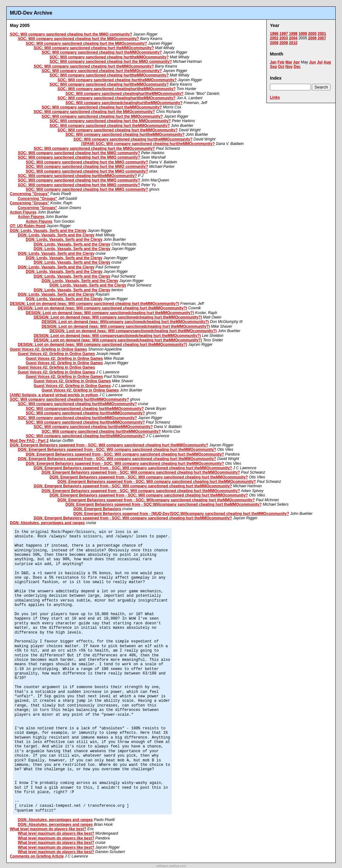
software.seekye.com (171, 866)
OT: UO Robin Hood (28, 226)
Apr (296, 62)
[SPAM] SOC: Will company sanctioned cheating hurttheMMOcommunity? (148, 144)
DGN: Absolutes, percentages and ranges (47, 523)
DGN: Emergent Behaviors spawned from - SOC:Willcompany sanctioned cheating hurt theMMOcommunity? (164, 504)
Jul (320, 62)
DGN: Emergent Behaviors (97, 509)
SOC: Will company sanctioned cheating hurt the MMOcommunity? (78, 39)
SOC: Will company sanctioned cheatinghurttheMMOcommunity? (117, 89)
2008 (274, 43)
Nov (289, 67)
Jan (273, 62)
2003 (284, 38)
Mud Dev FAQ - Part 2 (29, 441)
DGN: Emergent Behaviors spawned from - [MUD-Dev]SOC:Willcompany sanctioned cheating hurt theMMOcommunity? (181, 514)
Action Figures (23, 212)
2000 (312, 34)
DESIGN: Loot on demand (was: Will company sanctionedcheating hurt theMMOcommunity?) (110, 313)
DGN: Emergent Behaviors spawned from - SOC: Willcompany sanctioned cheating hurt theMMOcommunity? (156, 500)
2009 (284, 43)
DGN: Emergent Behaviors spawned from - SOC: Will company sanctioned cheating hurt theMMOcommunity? (109, 445)
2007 (322, 38)
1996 (274, 34)
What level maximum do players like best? (48, 829)
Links (275, 97)
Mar (289, 62)
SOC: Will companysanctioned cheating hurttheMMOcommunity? (85, 409)
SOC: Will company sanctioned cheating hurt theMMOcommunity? (94, 48)
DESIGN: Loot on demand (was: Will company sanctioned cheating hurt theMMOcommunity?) (94, 304)
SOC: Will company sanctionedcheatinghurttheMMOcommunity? (124, 103)
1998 (293, 34)
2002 (274, 38)
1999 (303, 34)
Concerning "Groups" (30, 194)
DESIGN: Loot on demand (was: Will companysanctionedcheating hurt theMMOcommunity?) (133, 331)
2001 (322, 34)
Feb (281, 62)
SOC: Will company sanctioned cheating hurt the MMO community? (71, 34)
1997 (284, 34)
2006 (312, 38)
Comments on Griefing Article (37, 856)
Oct (281, 67)
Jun (312, 62)
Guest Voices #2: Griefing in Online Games (48, 349)
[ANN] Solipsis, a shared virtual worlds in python (54, 395)
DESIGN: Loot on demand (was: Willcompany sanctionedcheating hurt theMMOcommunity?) (125, 322)
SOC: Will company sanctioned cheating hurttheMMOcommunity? (109, 57)
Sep (273, 67)
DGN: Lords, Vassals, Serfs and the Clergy (48, 231)
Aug (327, 62)
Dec (297, 67)
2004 (293, 38)
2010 (293, 43)
